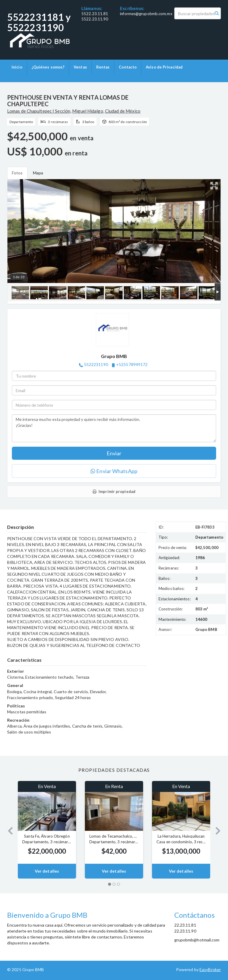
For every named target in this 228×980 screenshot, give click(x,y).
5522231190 (96, 364)
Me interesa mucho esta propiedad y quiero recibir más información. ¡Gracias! (114, 428)
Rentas (103, 67)
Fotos (17, 173)
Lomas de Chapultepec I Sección (39, 111)
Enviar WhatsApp (114, 471)
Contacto (128, 67)
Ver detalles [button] (47, 871)
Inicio (17, 67)
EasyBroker (210, 969)
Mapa (38, 173)
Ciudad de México (123, 111)
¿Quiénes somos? (48, 67)
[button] (8, 830)
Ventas (80, 67)
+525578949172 (132, 364)
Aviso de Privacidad (164, 67)
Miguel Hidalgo (88, 111)
